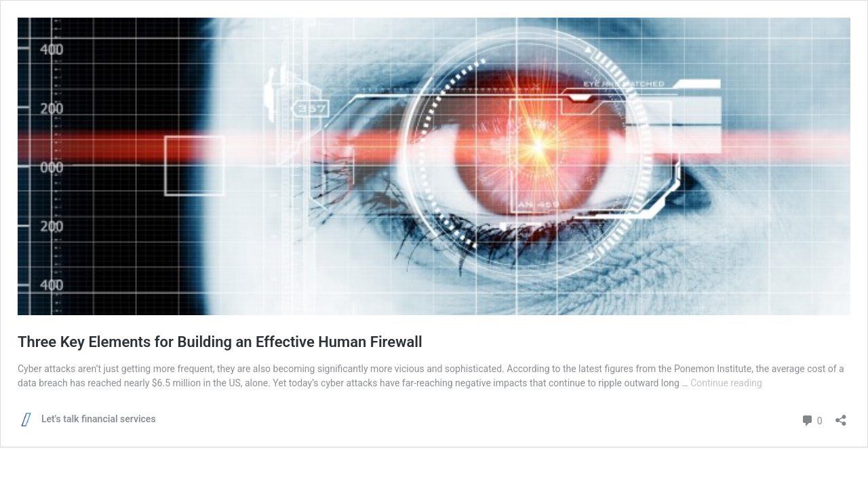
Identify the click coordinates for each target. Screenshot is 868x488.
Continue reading (726, 383)
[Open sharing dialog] (841, 416)
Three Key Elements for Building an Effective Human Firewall (220, 342)
